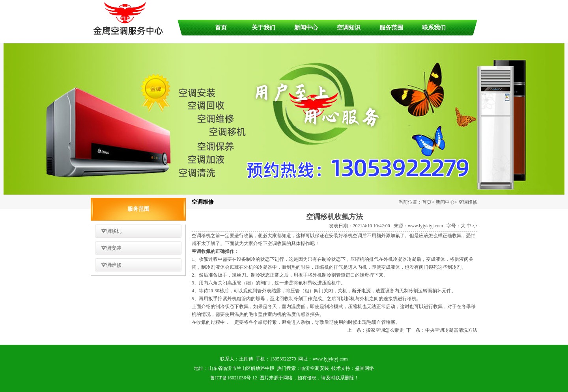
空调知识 (349, 28)
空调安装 (111, 248)
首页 (221, 28)
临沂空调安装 (315, 368)
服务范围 (391, 28)
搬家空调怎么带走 (385, 330)
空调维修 (111, 265)
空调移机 (111, 231)
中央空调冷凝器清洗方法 (451, 330)
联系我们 (434, 28)
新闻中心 (306, 28)
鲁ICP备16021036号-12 (234, 378)
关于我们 (263, 28)
